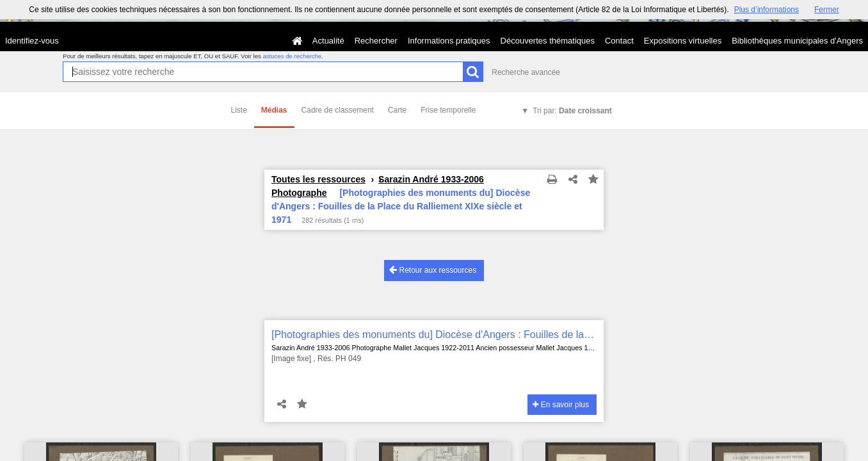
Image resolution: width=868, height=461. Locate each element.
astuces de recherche (292, 56)
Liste (239, 110)
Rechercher (376, 41)
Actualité (328, 41)
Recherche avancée (526, 72)
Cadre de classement (338, 110)
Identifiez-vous (32, 41)
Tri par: (572, 111)
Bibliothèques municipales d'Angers (797, 41)
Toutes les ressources (318, 179)
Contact (619, 41)
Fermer (827, 10)
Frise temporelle (448, 110)
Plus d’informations (767, 10)
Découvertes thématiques (548, 41)
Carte (397, 110)
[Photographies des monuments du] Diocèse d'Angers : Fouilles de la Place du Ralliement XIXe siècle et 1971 (434, 335)
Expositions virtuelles (683, 41)
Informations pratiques (449, 41)
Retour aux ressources (433, 270)
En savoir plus (561, 405)
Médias (274, 110)
